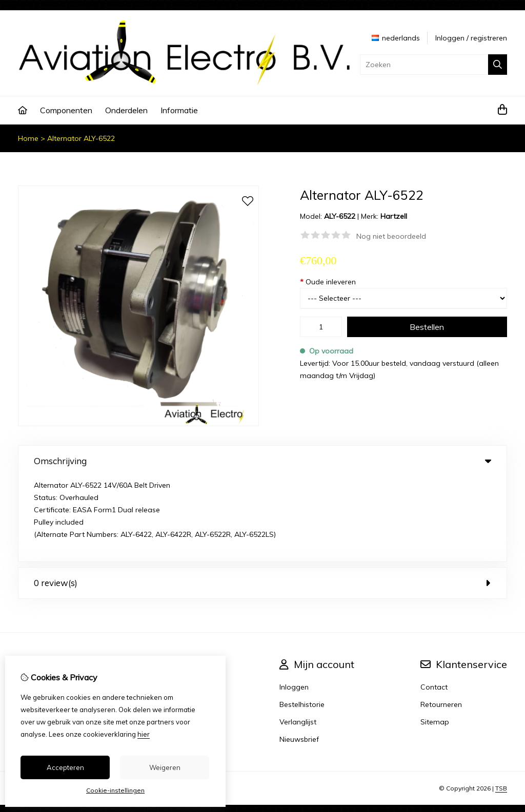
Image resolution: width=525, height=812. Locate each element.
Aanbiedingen (190, 619)
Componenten (66, 110)
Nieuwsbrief (299, 654)
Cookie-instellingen (115, 790)
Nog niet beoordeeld (391, 236)
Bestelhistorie (302, 619)
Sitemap (435, 637)
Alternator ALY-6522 (81, 138)
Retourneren (441, 619)
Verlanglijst (298, 637)
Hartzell (394, 216)
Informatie (179, 110)
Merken (179, 602)
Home (28, 138)
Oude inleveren (328, 282)
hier (144, 734)
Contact (434, 602)
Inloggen (450, 38)
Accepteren (65, 767)
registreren (489, 38)
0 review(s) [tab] (262, 498)
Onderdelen (126, 110)
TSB (501, 703)
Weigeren (165, 767)
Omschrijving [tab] (262, 461)
